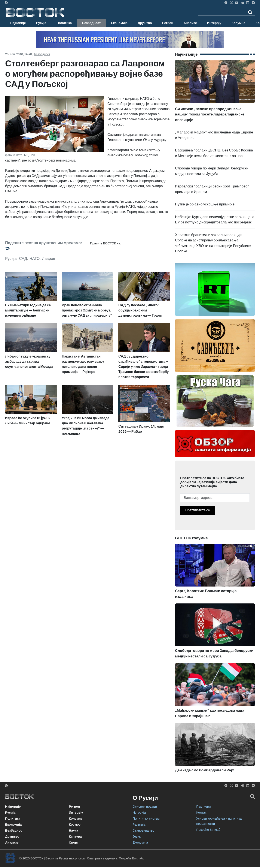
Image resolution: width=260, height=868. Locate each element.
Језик (137, 837)
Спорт (74, 843)
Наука (74, 831)
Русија (41, 23)
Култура (75, 837)
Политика (64, 23)
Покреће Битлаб (208, 830)
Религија (139, 825)
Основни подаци (145, 807)
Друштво (145, 23)
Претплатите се (198, 510)
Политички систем (146, 819)
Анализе (190, 23)
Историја (139, 813)
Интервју (214, 23)
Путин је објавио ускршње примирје (205, 204)
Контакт (202, 813)
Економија (119, 23)
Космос (75, 825)
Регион (168, 23)
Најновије (18, 23)
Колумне (238, 23)
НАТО (35, 259)
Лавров (48, 259)
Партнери (203, 807)
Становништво (144, 831)
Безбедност (91, 23)
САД (23, 259)
